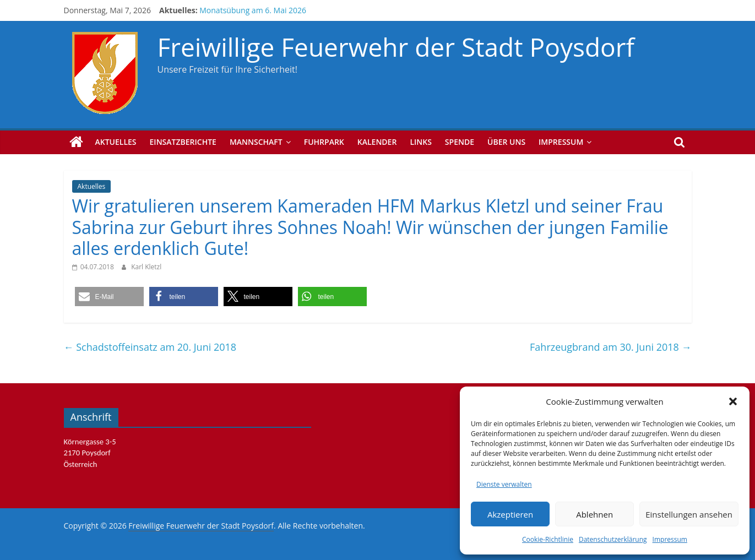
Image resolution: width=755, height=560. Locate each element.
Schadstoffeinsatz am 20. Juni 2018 (150, 347)
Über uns (506, 142)
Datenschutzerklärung (613, 539)
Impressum (670, 539)
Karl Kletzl (146, 267)
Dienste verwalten (504, 484)
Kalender (377, 142)
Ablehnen (594, 514)
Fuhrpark (324, 142)
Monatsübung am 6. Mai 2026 (253, 10)
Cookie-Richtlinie (548, 539)
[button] (733, 401)
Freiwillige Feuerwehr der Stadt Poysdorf (396, 47)
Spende (460, 142)
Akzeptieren (510, 514)
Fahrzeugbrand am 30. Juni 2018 (610, 347)
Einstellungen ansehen (689, 514)
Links (420, 142)
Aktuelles (116, 142)
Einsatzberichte (183, 142)
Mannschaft (256, 142)
